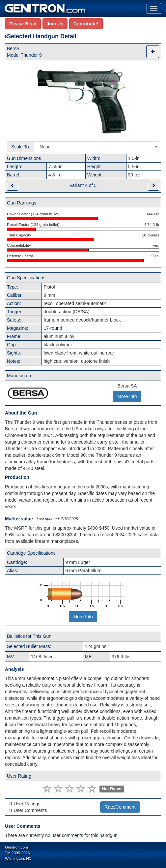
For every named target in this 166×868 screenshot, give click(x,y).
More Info (83, 617)
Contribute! (86, 24)
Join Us (55, 24)
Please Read (23, 24)
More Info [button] (127, 396)
